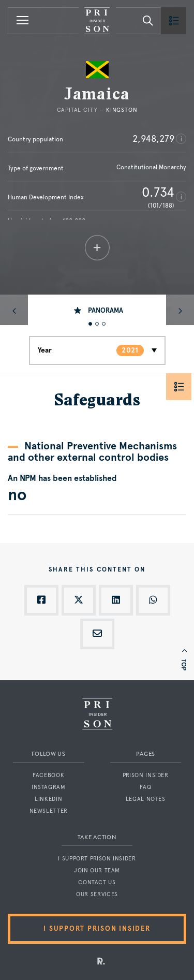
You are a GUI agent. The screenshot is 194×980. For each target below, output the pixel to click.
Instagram (49, 787)
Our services (97, 894)
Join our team (97, 871)
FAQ (145, 787)
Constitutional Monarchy (151, 167)
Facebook (48, 775)
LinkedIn (48, 799)
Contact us (97, 882)
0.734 (158, 192)
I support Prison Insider (97, 859)
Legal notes (146, 799)
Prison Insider (146, 775)
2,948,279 (153, 138)
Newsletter (49, 811)
